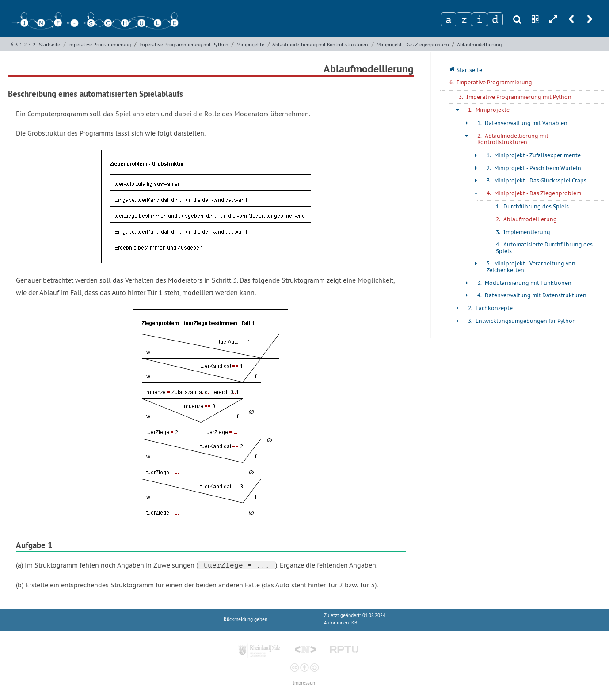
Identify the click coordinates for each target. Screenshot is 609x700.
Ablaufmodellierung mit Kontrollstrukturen (320, 44)
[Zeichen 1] (449, 19)
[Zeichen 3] (480, 19)
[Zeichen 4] (495, 19)
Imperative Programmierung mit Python (184, 44)
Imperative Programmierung (99, 44)
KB (354, 623)
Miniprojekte (250, 44)
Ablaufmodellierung (479, 44)
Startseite (49, 44)
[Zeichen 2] (464, 19)
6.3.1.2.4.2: (24, 44)
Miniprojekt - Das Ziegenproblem (413, 44)
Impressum (304, 683)
